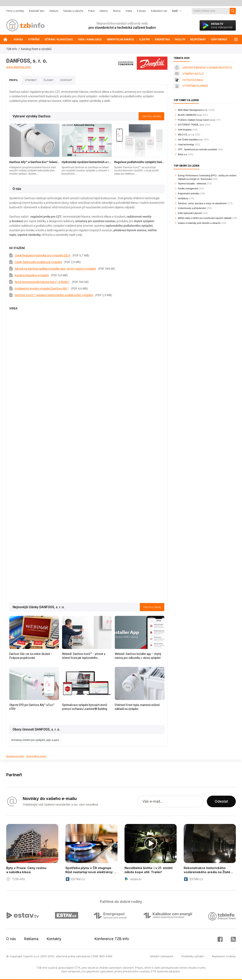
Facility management (188, 188)
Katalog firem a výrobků (36, 49)
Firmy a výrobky (15, 11)
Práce (91, 11)
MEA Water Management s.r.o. (193, 110)
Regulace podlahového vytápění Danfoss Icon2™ (139, 162)
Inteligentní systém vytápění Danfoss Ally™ (42, 289)
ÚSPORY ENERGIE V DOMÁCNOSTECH (207, 68)
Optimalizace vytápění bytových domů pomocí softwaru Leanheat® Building (85, 707)
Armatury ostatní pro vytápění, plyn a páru (35, 740)
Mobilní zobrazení (162, 956)
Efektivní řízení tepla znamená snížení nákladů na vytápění (137, 707)
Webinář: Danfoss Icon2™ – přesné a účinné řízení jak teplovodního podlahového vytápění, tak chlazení (84, 656)
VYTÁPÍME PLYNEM (195, 86)
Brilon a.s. (183, 154)
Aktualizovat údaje (15, 756)
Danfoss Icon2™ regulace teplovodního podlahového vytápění (54, 295)
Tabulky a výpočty (73, 11)
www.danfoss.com (18, 67)
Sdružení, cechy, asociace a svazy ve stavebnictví (202, 203)
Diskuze (54, 11)
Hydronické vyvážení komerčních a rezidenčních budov (87, 162)
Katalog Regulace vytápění (32, 275)
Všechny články (152, 607)
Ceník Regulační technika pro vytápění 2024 (43, 255)
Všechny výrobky (151, 116)
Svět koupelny (185, 130)
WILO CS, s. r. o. (186, 135)
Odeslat (221, 801)
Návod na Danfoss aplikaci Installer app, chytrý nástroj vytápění (55, 269)
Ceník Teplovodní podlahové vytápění (38, 262)
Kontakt (66, 80)
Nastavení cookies (224, 956)
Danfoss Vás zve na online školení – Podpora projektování (31, 656)
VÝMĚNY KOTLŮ (193, 74)
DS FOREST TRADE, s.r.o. (191, 125)
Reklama (31, 939)
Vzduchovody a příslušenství (192, 208)
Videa (129, 11)
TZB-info (12, 49)
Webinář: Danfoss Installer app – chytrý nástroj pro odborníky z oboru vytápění (138, 656)
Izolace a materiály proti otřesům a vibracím (199, 223)
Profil (14, 80)
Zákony (104, 11)
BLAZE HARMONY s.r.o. (190, 115)
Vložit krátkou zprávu (36, 756)
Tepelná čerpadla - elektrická (192, 184)
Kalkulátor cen (159, 11)
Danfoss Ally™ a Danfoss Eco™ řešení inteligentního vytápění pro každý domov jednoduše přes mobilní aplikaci (34, 162)
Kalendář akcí (37, 11)
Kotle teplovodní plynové (190, 213)
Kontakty (54, 939)
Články (49, 80)
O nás (11, 939)
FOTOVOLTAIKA (193, 80)
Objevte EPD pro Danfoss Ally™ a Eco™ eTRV (32, 707)
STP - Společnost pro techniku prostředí (197, 149)
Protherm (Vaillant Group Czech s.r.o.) (196, 120)
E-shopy (141, 11)
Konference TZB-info (112, 939)
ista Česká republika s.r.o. (190, 139)
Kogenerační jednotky (189, 193)
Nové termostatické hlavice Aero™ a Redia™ (42, 282)
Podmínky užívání (193, 956)
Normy (117, 11)
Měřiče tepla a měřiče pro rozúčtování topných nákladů (205, 218)
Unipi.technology (186, 144)
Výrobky (31, 80)
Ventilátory (183, 198)
